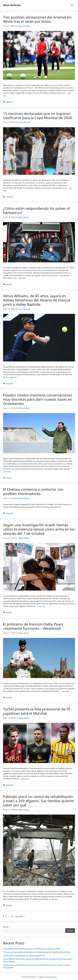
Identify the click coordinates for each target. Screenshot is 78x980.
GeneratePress (52, 977)
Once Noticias (12, 5)
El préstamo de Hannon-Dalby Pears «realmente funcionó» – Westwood (33, 626)
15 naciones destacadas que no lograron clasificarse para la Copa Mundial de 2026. (38, 116)
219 (12, 916)
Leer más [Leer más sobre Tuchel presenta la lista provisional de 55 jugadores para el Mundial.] (25, 779)
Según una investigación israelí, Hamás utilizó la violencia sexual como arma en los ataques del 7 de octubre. (39, 529)
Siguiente (20, 916)
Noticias (9, 284)
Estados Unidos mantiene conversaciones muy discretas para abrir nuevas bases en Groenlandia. (38, 399)
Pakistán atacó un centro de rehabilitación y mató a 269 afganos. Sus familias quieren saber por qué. (39, 801)
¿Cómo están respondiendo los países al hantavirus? (36, 210)
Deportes (10, 102)
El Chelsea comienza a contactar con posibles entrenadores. (33, 491)
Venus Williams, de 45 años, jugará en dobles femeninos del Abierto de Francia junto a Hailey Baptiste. (37, 300)
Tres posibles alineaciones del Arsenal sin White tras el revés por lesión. (37, 19)
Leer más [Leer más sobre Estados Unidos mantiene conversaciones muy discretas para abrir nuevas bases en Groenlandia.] (7, 471)
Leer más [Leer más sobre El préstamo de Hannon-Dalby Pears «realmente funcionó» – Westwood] (65, 691)
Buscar (6, 927)
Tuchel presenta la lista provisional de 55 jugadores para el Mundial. (37, 711)
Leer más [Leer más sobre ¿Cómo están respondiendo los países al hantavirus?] (22, 278)
